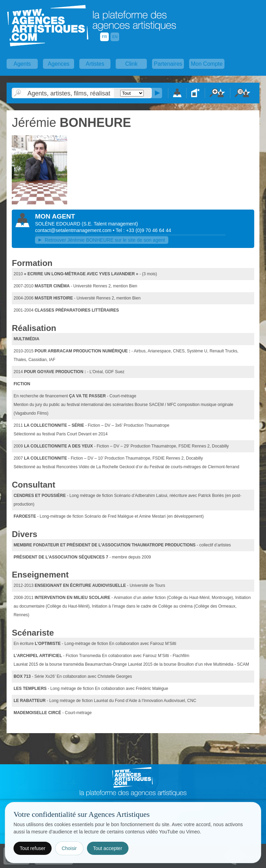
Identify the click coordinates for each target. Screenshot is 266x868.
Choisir (69, 848)
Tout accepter (108, 848)
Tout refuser (33, 848)
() (110, 224)
